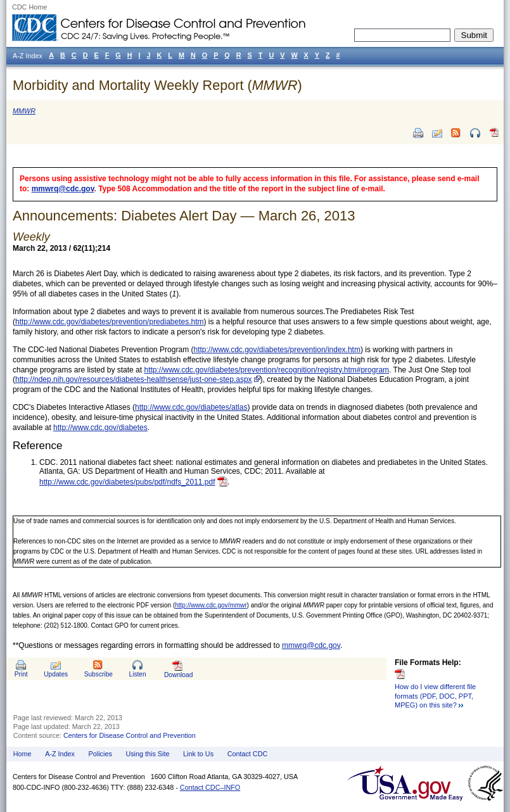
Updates (56, 674)
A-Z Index (60, 754)
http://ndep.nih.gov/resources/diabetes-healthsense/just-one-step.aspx (134, 379)
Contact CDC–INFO (210, 787)
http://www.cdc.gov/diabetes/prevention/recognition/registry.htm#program (266, 370)
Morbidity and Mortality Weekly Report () (157, 85)
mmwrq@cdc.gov (63, 189)
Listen (137, 674)
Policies (100, 754)
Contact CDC (248, 754)
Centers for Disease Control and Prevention (130, 735)
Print (21, 674)
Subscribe (99, 674)
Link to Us (198, 754)
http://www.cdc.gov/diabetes (100, 428)
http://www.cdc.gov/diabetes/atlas (191, 407)
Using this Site (147, 754)
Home (22, 754)
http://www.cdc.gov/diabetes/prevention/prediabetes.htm (110, 322)
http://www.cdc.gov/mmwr (211, 605)
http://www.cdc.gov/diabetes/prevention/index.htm (277, 350)
